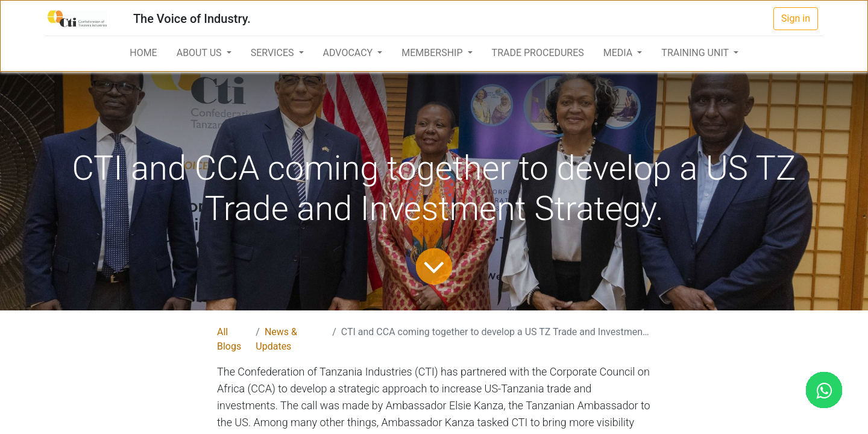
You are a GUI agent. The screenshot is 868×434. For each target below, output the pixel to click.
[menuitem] (143, 53)
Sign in (796, 18)
